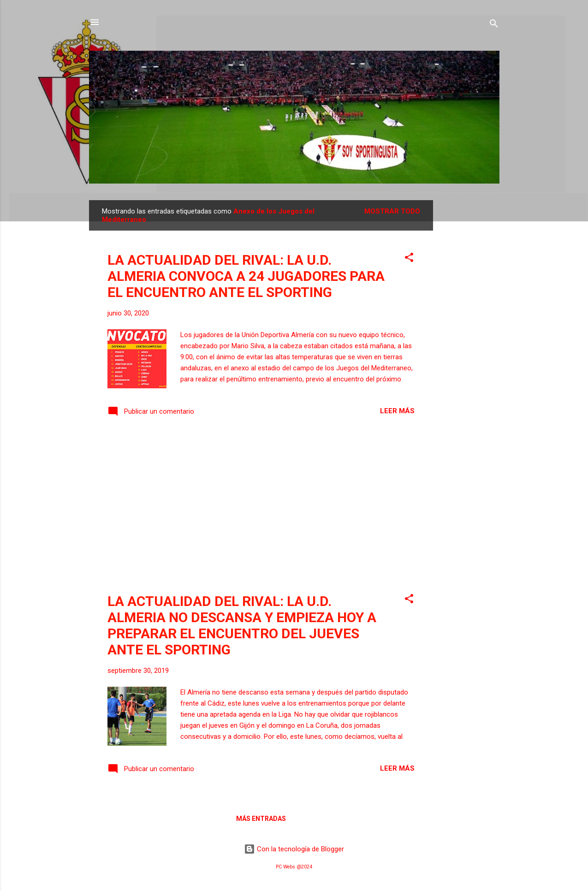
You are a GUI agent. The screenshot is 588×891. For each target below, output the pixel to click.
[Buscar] (494, 25)
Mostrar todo (392, 211)
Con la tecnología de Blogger (294, 849)
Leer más (397, 411)
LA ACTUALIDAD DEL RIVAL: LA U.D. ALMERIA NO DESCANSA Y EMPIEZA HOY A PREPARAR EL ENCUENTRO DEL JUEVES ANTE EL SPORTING (242, 625)
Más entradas (261, 819)
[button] (409, 259)
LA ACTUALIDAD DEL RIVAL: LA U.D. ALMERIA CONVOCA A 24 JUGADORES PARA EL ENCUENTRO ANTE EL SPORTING (246, 276)
